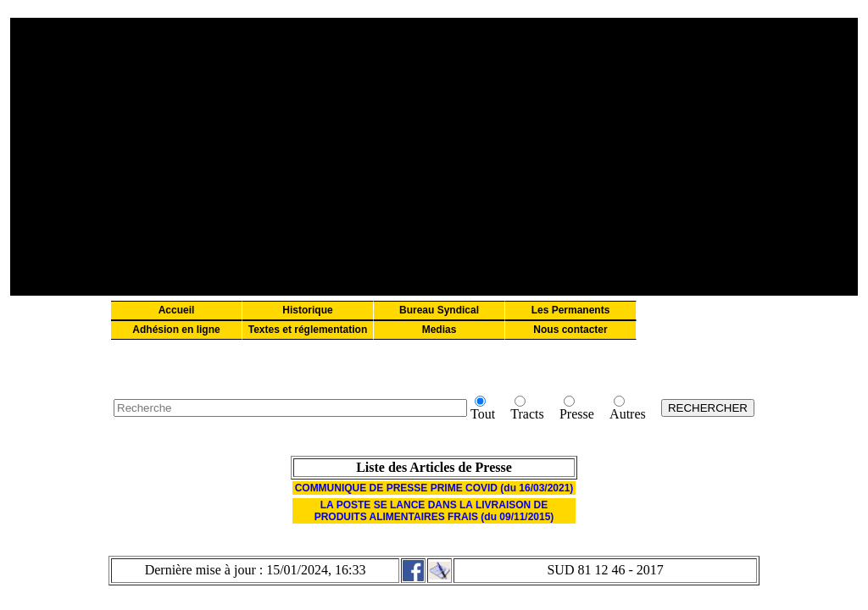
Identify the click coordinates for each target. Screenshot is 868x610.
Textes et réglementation (308, 330)
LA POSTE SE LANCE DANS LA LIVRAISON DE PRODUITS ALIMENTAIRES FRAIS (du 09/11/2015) (434, 511)
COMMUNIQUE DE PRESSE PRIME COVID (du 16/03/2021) (434, 488)
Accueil (177, 310)
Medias (440, 330)
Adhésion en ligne (176, 330)
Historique (307, 310)
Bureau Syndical (439, 310)
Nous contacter (570, 330)
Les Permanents (571, 310)
